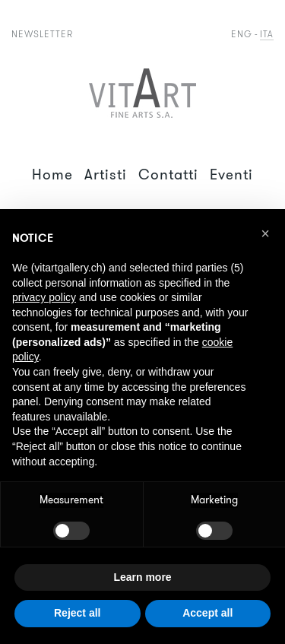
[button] (265, 233)
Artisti (106, 174)
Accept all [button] (207, 613)
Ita (267, 34)
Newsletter (42, 34)
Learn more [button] (142, 577)
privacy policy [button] (44, 297)
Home (52, 174)
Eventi (231, 174)
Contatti (168, 174)
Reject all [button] (77, 613)
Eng (242, 34)
